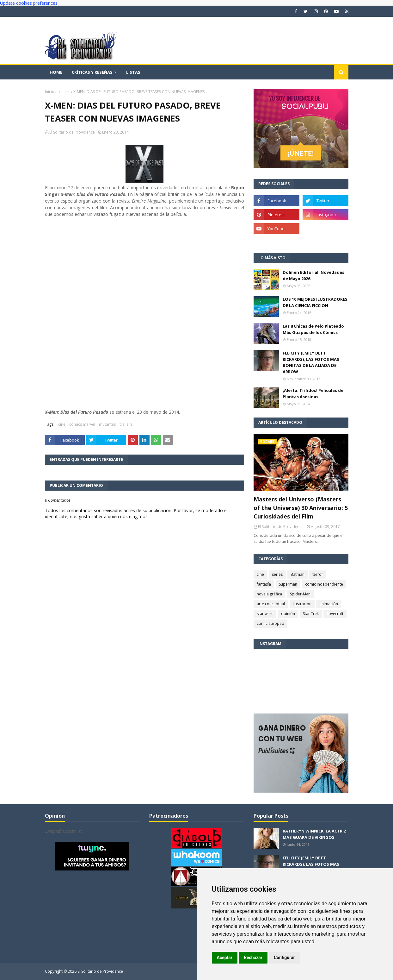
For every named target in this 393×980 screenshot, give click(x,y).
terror (318, 574)
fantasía (264, 584)
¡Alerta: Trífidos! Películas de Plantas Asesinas (313, 393)
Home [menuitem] (56, 72)
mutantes (107, 424)
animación (329, 604)
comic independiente (324, 584)
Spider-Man (300, 594)
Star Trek (311, 614)
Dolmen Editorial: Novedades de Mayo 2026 (313, 275)
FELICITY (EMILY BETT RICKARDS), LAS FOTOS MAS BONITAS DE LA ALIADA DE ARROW (311, 362)
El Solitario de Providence (72, 132)
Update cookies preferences (29, 3)
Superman (288, 584)
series (277, 574)
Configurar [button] (284, 958)
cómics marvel (82, 424)
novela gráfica (269, 594)
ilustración (302, 604)
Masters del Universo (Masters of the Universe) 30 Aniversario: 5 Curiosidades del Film (301, 508)
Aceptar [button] (225, 958)
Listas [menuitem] (133, 72)
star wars (265, 614)
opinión (288, 614)
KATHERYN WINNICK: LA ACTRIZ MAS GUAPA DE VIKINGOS (315, 834)
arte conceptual (271, 604)
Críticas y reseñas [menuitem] (92, 72)
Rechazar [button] (253, 958)
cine (62, 424)
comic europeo (270, 623)
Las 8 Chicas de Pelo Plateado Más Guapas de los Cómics (313, 329)
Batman (298, 574)
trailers (64, 92)
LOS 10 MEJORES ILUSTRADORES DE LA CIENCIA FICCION (315, 302)
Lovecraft (335, 614)
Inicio (50, 92)
